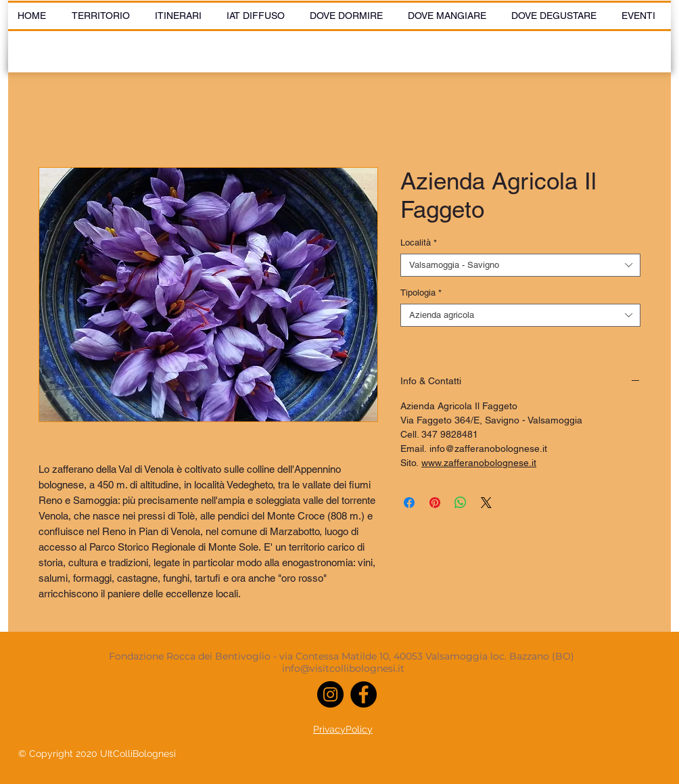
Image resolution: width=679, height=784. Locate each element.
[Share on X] (486, 503)
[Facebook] (364, 694)
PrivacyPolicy (343, 729)
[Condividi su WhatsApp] (461, 503)
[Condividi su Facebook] (409, 503)
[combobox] (520, 265)
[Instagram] (330, 694)
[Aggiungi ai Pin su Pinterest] (435, 503)
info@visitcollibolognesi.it (343, 668)
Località (419, 243)
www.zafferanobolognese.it (479, 463)
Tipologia (421, 293)
